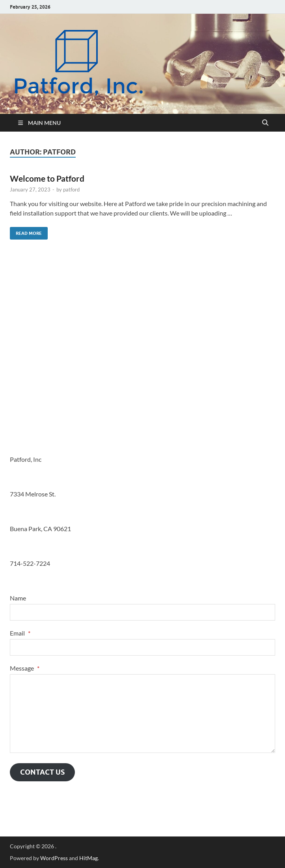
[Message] (142, 714)
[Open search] (265, 123)
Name (18, 598)
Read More (26, 231)
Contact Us (42, 772)
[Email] (142, 647)
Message (25, 668)
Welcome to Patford (47, 178)
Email (20, 633)
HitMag (88, 858)
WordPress (54, 858)
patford (71, 190)
